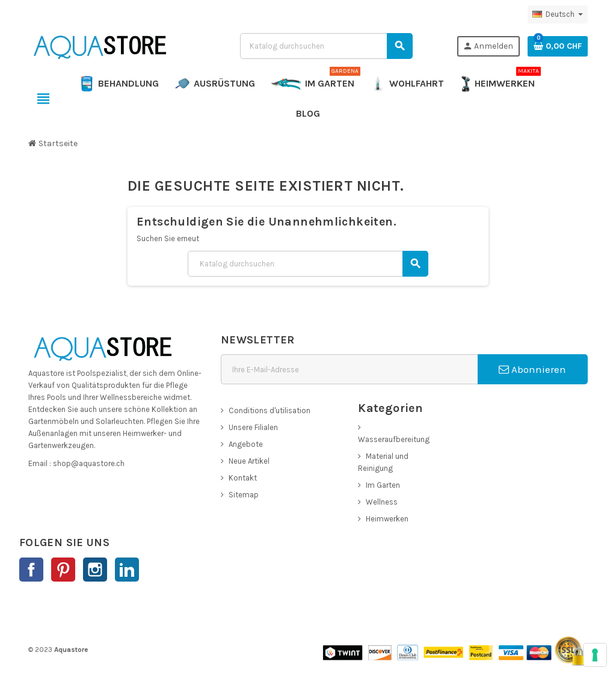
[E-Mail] (349, 369)
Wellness (382, 502)
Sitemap (244, 495)
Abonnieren (532, 369)
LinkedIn (127, 570)
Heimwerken (387, 519)
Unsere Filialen (253, 427)
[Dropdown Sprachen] (558, 14)
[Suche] (326, 46)
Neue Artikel (249, 461)
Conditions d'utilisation (269, 410)
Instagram (95, 570)
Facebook (31, 570)
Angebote (246, 444)
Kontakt (243, 478)
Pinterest (63, 570)
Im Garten (383, 485)
